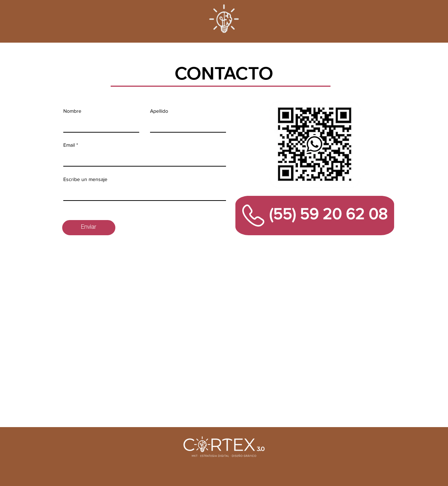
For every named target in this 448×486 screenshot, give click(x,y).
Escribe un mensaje (85, 179)
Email (69, 145)
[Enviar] (89, 228)
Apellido (159, 111)
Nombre (72, 111)
